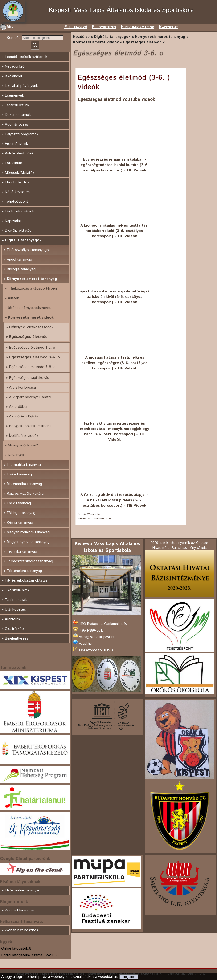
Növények (16, 455)
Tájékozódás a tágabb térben (32, 289)
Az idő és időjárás (24, 416)
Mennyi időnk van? (23, 445)
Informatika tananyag (24, 465)
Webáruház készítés (21, 930)
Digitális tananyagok (23, 240)
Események (14, 95)
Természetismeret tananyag (30, 561)
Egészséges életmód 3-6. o (35, 357)
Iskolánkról (13, 76)
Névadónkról (15, 67)
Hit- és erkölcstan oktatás (26, 581)
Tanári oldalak (16, 600)
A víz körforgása (22, 387)
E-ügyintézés (104, 27)
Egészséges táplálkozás (29, 378)
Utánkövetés (15, 609)
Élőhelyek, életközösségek (31, 327)
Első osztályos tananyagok (29, 250)
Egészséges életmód (28, 337)
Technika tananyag (22, 552)
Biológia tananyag (21, 269)
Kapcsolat (169, 27)
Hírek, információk (19, 211)
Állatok (13, 298)
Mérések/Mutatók (20, 173)
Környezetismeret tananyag (32, 279)
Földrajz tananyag (21, 513)
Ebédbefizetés (17, 182)
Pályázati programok (22, 134)
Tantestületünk (17, 105)
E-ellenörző (76, 27)
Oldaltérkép (14, 629)
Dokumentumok (18, 115)
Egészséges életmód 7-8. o (32, 367)
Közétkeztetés (17, 192)
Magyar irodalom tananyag (28, 532)
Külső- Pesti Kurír (19, 153)
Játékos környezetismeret (29, 308)
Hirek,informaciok (137, 27)
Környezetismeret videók (31, 318)
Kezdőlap (81, 37)
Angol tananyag (19, 260)
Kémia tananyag (20, 523)
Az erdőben (19, 407)
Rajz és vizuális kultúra (25, 494)
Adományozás (16, 124)
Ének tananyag (19, 503)
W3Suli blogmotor (19, 910)
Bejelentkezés (16, 638)
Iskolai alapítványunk (21, 86)
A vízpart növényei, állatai (30, 397)
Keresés (14, 38)
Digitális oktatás (18, 231)
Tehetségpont (16, 202)
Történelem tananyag (24, 571)
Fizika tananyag (19, 474)
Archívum (12, 619)
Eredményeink (16, 144)
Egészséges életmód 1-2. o (32, 348)
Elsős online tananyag (23, 890)
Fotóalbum (13, 163)
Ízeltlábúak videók (24, 436)
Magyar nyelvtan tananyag (28, 542)
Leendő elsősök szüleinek (26, 57)
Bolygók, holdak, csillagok (30, 426)
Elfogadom (129, 977)
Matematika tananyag (24, 484)
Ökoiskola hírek (17, 590)
